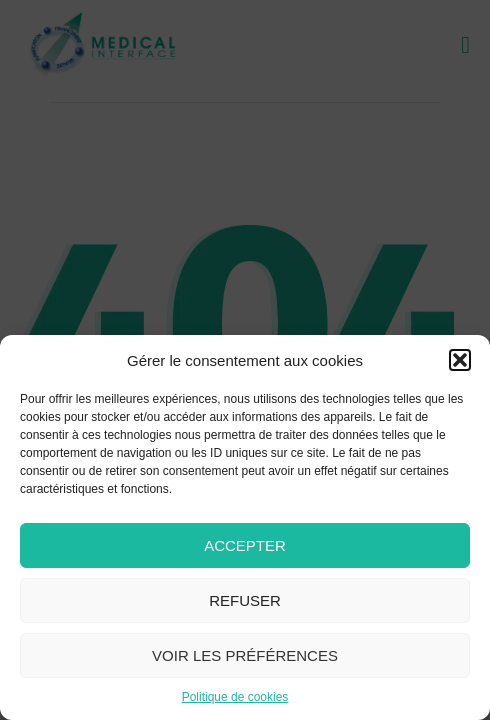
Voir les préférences (245, 655)
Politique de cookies (235, 697)
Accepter (245, 545)
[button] (460, 360)
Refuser (245, 600)
